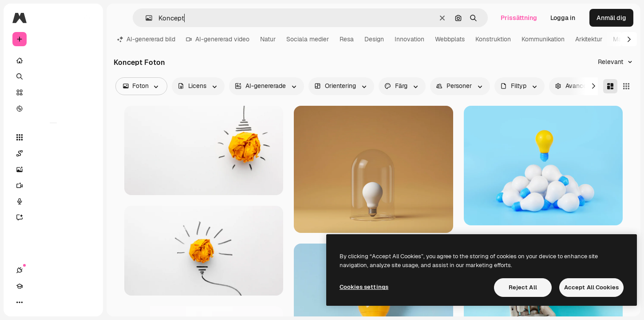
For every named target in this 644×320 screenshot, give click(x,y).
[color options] (402, 86)
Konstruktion (493, 39)
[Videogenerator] (53, 185)
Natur (268, 39)
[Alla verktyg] (53, 137)
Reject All (523, 287)
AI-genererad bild (146, 39)
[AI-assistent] (53, 217)
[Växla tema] (51, 302)
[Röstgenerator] (53, 201)
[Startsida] (53, 60)
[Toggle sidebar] (87, 18)
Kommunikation (543, 39)
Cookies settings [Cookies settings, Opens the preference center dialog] (364, 287)
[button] (145, 18)
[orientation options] (341, 86)
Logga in (563, 18)
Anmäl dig (611, 18)
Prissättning (519, 18)
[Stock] (53, 92)
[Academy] (36, 302)
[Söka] (53, 76)
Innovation (409, 39)
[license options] (198, 86)
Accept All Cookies (591, 287)
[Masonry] (610, 86)
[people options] (460, 86)
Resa (347, 39)
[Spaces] (53, 153)
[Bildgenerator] (53, 169)
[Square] (626, 86)
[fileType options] (520, 86)
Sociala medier (308, 39)
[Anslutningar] (20, 302)
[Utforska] (53, 108)
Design (374, 39)
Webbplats (450, 39)
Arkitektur (589, 39)
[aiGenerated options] (267, 86)
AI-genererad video (218, 39)
